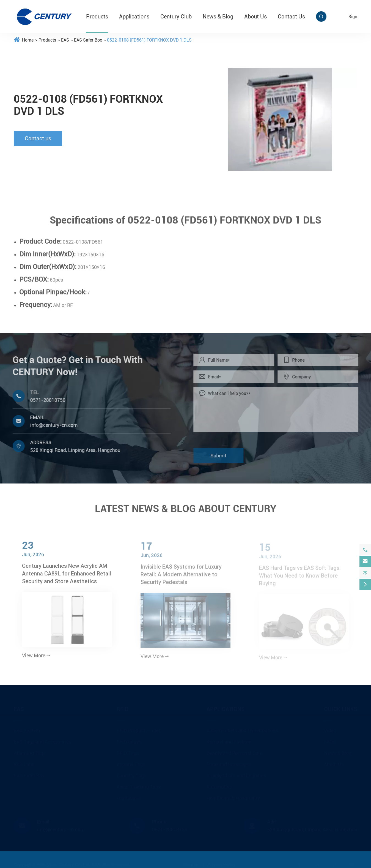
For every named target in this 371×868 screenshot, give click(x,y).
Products (97, 17)
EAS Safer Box (88, 40)
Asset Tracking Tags (139, 786)
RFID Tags (128, 752)
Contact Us (291, 17)
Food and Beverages (229, 763)
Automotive (219, 786)
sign (353, 17)
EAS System (27, 729)
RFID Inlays (129, 740)
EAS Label (25, 763)
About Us (255, 17)
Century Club (176, 17)
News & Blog (218, 17)
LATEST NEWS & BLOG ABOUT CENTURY (186, 506)
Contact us (38, 138)
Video (330, 729)
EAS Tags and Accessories (42, 740)
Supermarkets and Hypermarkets (242, 729)
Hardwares (129, 797)
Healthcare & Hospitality (233, 797)
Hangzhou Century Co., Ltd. (64, 863)
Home (28, 40)
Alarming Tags (30, 752)
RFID (123, 708)
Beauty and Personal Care (234, 752)
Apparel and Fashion (229, 740)
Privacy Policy (221, 863)
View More (36, 659)
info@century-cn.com (51, 425)
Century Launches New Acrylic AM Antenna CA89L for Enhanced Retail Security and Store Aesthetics (67, 577)
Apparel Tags (131, 763)
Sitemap (190, 863)
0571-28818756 (45, 400)
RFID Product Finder (138, 729)
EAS (65, 40)
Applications (134, 17)
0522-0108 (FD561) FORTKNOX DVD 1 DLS (149, 40)
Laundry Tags (131, 774)
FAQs (330, 740)
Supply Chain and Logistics (236, 774)
